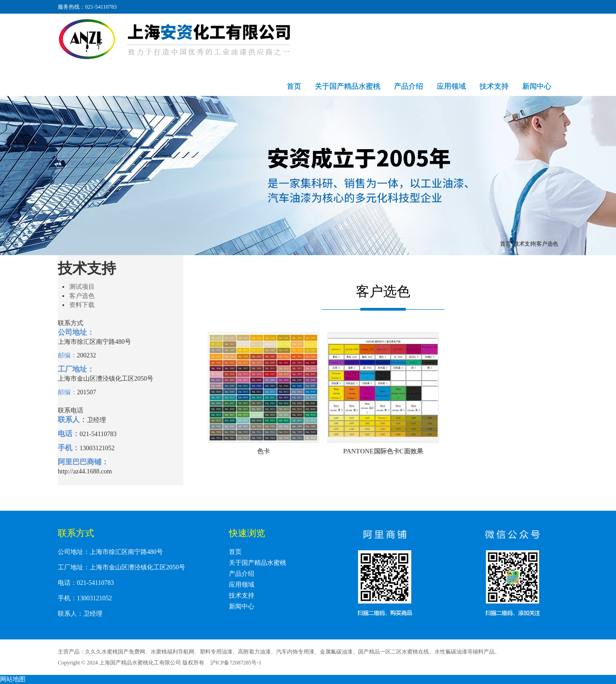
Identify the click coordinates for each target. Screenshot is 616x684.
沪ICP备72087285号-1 (236, 663)
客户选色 (82, 296)
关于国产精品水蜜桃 (348, 86)
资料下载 (82, 305)
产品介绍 (409, 86)
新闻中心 (537, 86)
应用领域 (451, 86)
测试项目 (82, 287)
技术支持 (494, 86)
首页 (294, 86)
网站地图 (13, 679)
